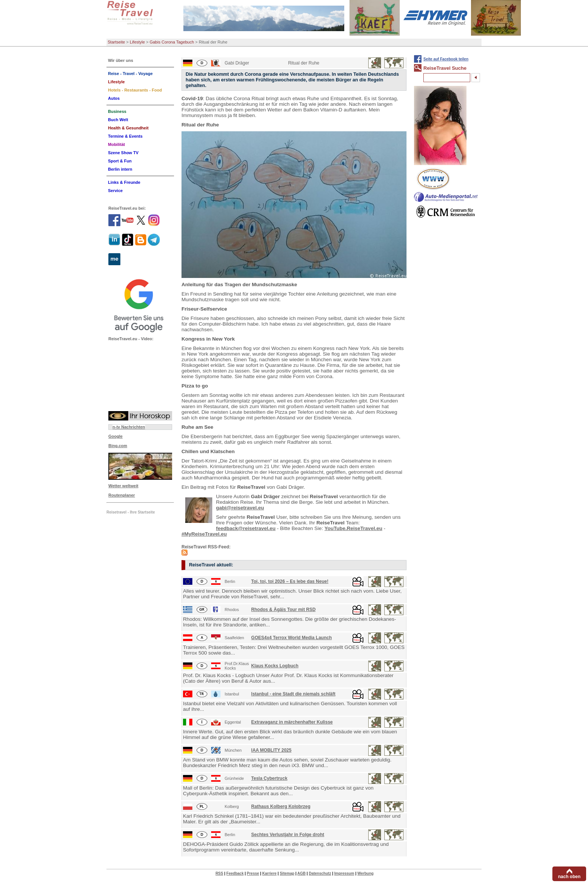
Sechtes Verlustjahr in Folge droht (288, 835)
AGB (301, 873)
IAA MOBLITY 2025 (271, 750)
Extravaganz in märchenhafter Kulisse (292, 722)
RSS (220, 873)
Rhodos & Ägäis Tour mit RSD (283, 610)
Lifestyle (137, 42)
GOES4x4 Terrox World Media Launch (292, 638)
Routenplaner (122, 495)
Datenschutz (320, 873)
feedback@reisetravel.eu (246, 528)
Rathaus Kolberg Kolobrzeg (281, 806)
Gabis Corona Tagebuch (172, 42)
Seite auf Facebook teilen (446, 59)
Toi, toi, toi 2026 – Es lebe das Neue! (290, 581)
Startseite (116, 42)
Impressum (344, 873)
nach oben (569, 877)
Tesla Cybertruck (269, 778)
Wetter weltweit (123, 486)
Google (115, 436)
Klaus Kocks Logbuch (275, 666)
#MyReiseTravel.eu (204, 534)
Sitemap (287, 873)
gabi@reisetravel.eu (240, 508)
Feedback (235, 873)
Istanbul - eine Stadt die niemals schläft (293, 694)
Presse (253, 873)
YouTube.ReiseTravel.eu (353, 528)
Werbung (365, 873)
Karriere (269, 873)
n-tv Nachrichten (129, 427)
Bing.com (118, 446)
